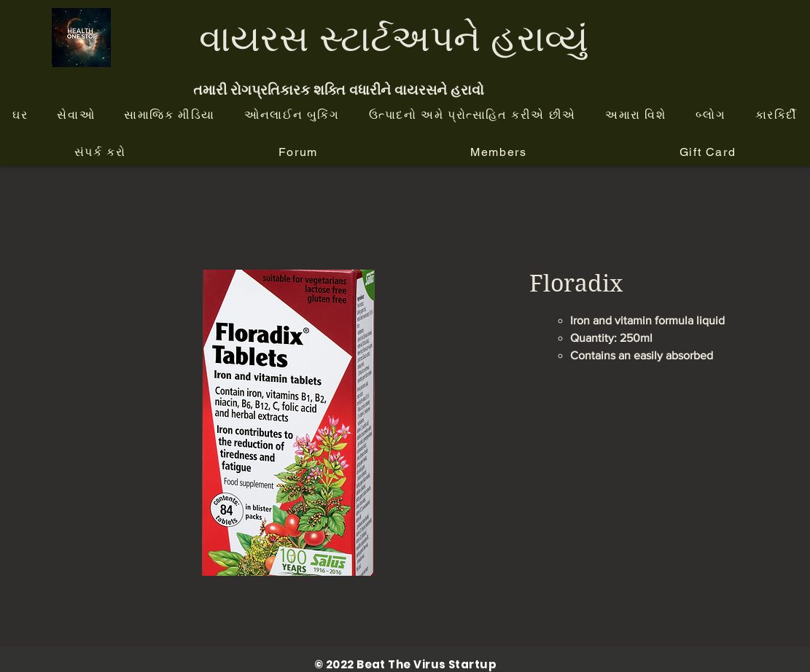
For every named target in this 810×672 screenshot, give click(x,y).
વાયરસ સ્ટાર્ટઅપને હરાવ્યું (394, 38)
